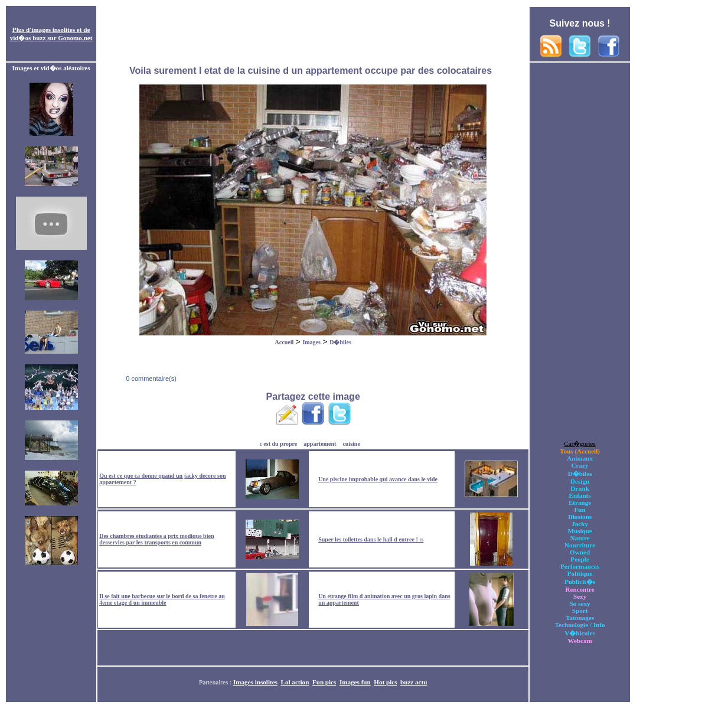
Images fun (355, 682)
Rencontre (580, 589)
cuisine (351, 444)
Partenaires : (216, 682)
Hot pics (385, 682)
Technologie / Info (580, 625)
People (580, 559)
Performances (580, 566)
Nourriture (580, 545)
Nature (580, 538)
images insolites (53, 30)
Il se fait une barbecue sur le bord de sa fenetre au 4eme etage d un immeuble (162, 599)
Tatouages (580, 618)
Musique (580, 531)
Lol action (295, 682)
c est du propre (278, 444)
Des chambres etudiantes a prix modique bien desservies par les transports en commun (156, 539)
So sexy (580, 603)
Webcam (580, 641)
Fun (580, 510)
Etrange (580, 503)
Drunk (580, 488)
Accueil (285, 342)
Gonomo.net (75, 38)
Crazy (580, 465)
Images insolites (255, 682)
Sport (580, 611)
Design (580, 481)
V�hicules (580, 633)
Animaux (580, 458)
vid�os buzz (28, 38)
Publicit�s (580, 582)
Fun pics (324, 682)
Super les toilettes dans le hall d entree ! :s (371, 539)
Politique (580, 573)
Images (311, 342)
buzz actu (414, 682)
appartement (320, 444)
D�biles (340, 342)
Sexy (580, 596)
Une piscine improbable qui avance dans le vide (378, 479)
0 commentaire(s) (150, 379)
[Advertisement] (313, 34)
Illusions (580, 517)
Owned (580, 552)
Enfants (580, 495)
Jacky (580, 524)
